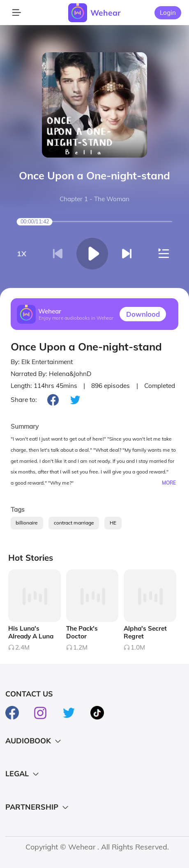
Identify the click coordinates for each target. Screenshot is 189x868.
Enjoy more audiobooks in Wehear (76, 318)
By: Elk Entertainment (42, 362)
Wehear (106, 13)
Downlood (143, 314)
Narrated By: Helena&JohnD (51, 374)
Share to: (24, 400)
